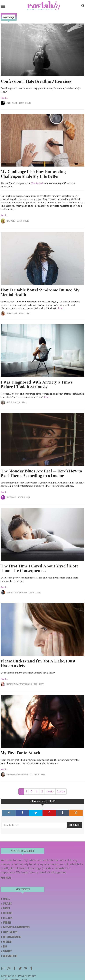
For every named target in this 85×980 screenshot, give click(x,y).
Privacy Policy (27, 976)
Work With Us (10, 956)
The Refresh (37, 183)
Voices (6, 899)
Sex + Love (8, 918)
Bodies (6, 908)
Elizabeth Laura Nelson (15, 684)
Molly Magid (11, 221)
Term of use (8, 976)
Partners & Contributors (16, 927)
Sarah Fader (11, 775)
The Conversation (12, 937)
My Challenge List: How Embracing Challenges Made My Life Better (33, 174)
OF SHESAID (27, 684)
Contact (7, 951)
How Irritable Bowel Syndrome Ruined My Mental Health (40, 292)
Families (7, 923)
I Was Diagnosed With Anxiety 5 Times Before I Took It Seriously (37, 384)
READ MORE (6, 878)
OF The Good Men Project (24, 775)
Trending (8, 913)
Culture (7, 904)
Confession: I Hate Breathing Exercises (36, 81)
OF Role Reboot (22, 592)
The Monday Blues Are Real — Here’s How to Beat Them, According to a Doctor (41, 473)
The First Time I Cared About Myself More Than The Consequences (40, 568)
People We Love (10, 932)
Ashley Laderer (12, 103)
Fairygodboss (11, 497)
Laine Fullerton (12, 313)
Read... (4, 98)
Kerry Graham (12, 592)
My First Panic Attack (21, 753)
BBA (5, 946)
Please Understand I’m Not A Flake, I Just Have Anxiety (38, 663)
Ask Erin (7, 942)
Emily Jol (9, 402)
